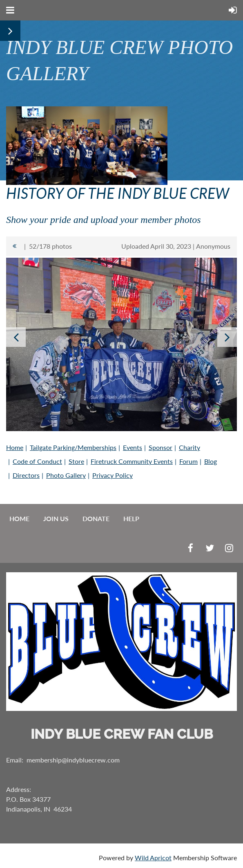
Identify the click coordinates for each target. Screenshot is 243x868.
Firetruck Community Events (132, 461)
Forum (188, 461)
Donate (96, 518)
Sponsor (161, 447)
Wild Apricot (153, 858)
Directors (26, 475)
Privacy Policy (113, 475)
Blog (211, 461)
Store (76, 461)
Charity (189, 447)
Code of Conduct (37, 461)
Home (15, 447)
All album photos (14, 246)
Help (131, 518)
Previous (16, 337)
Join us (56, 518)
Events (133, 447)
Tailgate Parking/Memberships (73, 447)
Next (227, 337)
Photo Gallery (66, 475)
